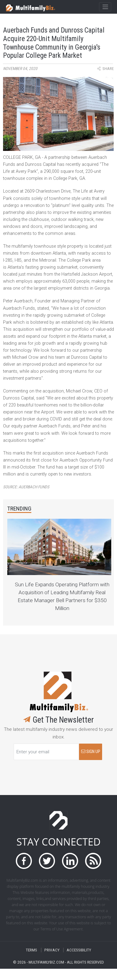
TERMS (31, 950)
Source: (26, 487)
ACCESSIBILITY (79, 950)
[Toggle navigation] (105, 7)
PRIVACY (52, 950)
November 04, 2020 (20, 69)
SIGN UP (91, 752)
